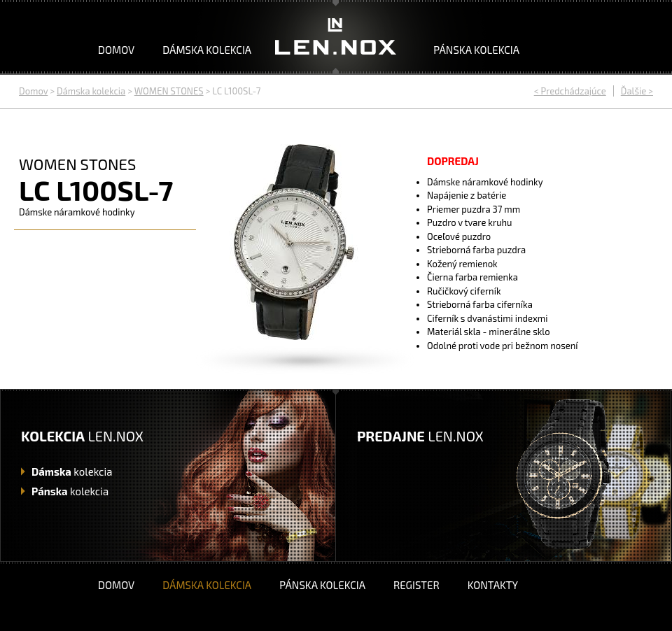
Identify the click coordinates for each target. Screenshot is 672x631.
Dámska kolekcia (207, 50)
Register (416, 585)
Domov (116, 50)
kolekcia (72, 472)
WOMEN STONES (169, 91)
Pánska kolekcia (476, 50)
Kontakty (493, 585)
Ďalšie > (637, 91)
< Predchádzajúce (570, 91)
